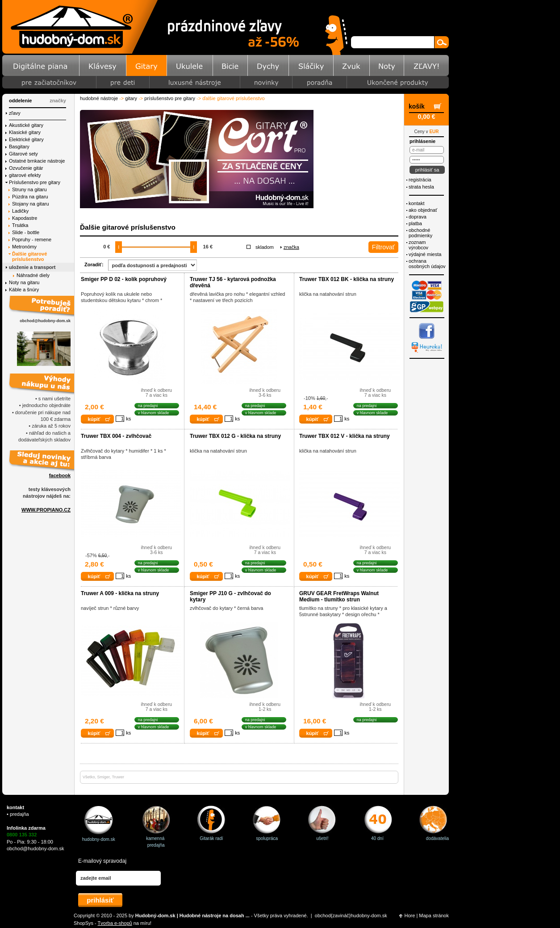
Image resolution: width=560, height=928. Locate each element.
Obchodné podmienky (420, 233)
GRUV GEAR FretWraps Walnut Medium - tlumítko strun (339, 596)
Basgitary (19, 147)
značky (58, 101)
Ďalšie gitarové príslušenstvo (29, 256)
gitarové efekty (25, 175)
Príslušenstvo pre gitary (170, 98)
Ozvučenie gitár (26, 168)
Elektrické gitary (26, 139)
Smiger (104, 777)
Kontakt (416, 203)
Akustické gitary (26, 125)
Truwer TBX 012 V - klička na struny (345, 436)
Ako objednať (423, 210)
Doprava (418, 217)
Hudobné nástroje (99, 98)
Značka (291, 247)
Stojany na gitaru (31, 204)
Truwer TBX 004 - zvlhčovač (116, 436)
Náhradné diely (33, 275)
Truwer (118, 777)
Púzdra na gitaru (30, 197)
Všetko (89, 777)
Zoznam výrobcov (418, 245)
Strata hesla (421, 187)
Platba (415, 223)
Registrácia (420, 180)
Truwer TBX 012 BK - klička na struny (347, 279)
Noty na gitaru (24, 282)
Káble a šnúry (24, 290)
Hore (410, 915)
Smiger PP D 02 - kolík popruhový (124, 279)
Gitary (131, 98)
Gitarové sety (23, 154)
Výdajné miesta (425, 254)
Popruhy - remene (32, 239)
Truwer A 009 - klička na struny (120, 593)
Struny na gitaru (29, 189)
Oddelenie (20, 101)
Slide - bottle (26, 232)
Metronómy (24, 247)
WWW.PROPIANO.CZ (46, 510)
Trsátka (20, 225)
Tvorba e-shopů (115, 923)
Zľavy (15, 113)
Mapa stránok (434, 915)
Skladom (265, 247)
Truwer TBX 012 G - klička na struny (235, 436)
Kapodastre (25, 218)
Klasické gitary (25, 132)
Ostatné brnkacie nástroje (37, 161)
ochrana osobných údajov (427, 264)
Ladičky (20, 211)
